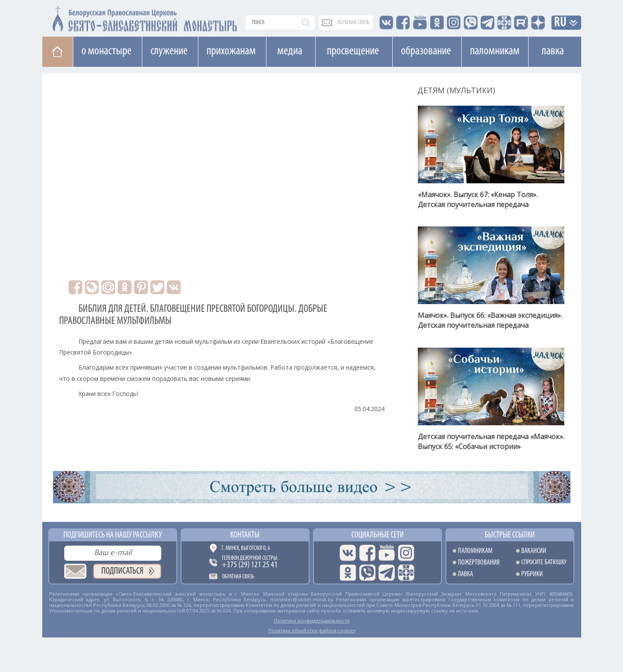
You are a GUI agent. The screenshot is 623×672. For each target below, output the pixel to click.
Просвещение (353, 51)
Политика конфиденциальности (312, 620)
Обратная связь (238, 577)
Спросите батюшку (544, 563)
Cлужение (169, 51)
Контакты (245, 535)
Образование (426, 51)
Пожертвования (479, 563)
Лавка (553, 51)
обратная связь (353, 23)
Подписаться (122, 571)
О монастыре (106, 51)
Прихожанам (231, 51)
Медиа (290, 51)
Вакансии (534, 551)
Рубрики (532, 574)
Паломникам (495, 51)
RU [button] (560, 23)
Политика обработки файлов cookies (312, 630)
